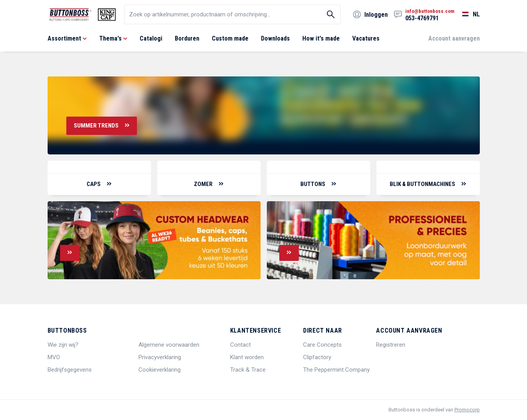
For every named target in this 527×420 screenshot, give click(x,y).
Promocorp (467, 410)
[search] (232, 14)
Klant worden (247, 357)
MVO (54, 357)
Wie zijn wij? (63, 345)
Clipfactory (317, 357)
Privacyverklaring (160, 357)
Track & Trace (248, 370)
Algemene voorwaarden (169, 345)
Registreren (391, 345)
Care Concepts (322, 345)
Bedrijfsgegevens (70, 370)
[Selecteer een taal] (467, 14)
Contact (240, 345)
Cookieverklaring (160, 370)
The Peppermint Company (336, 370)
